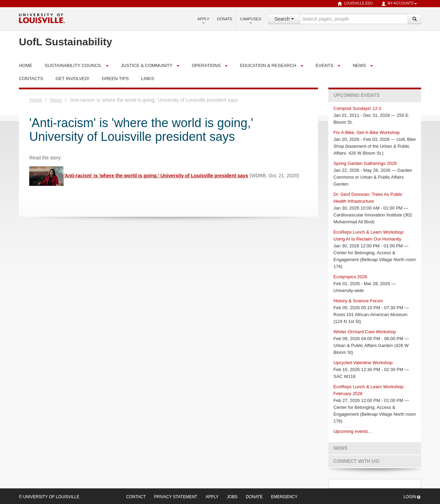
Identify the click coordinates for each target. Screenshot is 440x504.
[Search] (415, 19)
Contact (136, 497)
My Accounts (399, 4)
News (359, 65)
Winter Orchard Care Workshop (365, 332)
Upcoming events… (353, 431)
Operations (206, 65)
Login (412, 497)
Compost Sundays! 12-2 (357, 108)
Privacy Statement (176, 497)
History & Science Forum (358, 301)
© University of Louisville (49, 497)
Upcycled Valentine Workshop (363, 363)
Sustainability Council (73, 65)
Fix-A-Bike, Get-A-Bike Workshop (367, 132)
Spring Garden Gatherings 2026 (365, 163)
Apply (204, 20)
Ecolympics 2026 (350, 277)
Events (324, 65)
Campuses (251, 20)
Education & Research (268, 65)
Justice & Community (147, 65)
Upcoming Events (356, 95)
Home (36, 100)
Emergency (284, 497)
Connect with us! (356, 461)
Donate (225, 19)
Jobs (232, 497)
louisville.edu (355, 4)
